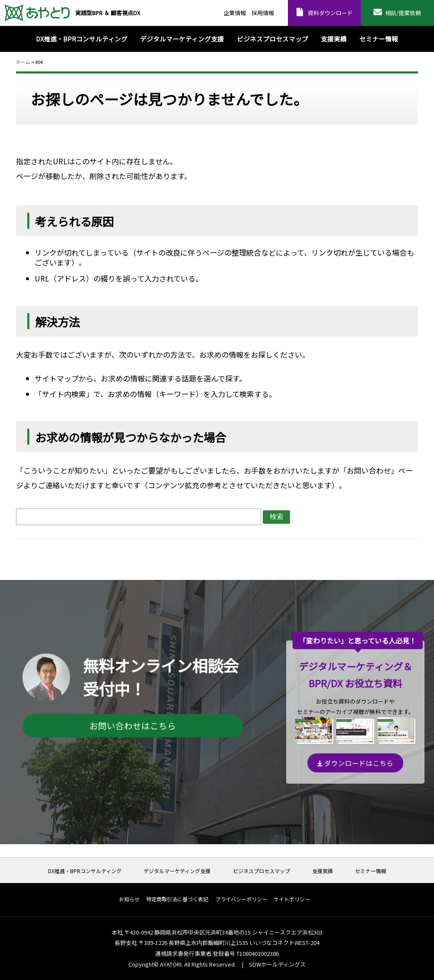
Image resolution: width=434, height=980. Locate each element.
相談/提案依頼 (403, 13)
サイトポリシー (292, 899)
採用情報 (263, 13)
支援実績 (322, 871)
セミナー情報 (370, 871)
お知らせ (129, 899)
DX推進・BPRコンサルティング (85, 871)
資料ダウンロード (330, 13)
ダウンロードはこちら (355, 763)
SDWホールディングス (277, 964)
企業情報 (235, 13)
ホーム (23, 62)
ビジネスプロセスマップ (262, 871)
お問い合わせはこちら (133, 725)
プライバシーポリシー (241, 899)
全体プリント (368, 62)
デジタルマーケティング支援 (177, 871)
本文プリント (401, 62)
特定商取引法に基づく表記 (177, 899)
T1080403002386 (258, 953)
